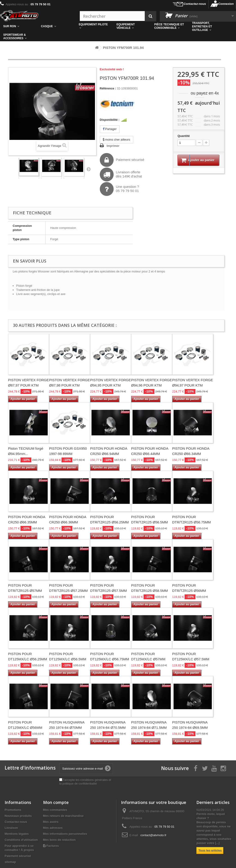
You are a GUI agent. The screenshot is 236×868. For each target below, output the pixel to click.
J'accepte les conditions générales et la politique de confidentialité (85, 782)
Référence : (108, 88)
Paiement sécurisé (122, 160)
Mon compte (56, 802)
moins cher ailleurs (117, 140)
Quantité (184, 136)
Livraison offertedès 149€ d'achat (121, 174)
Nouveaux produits (18, 816)
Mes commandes (55, 810)
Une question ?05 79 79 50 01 (119, 189)
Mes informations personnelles (65, 834)
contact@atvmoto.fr (153, 835)
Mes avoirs (51, 822)
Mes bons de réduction (59, 840)
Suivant (88, 169)
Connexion (226, 4)
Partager (110, 129)
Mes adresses (53, 828)
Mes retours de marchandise (63, 816)
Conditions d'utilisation (21, 840)
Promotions (13, 810)
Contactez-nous (195, 4)
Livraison (11, 828)
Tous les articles (210, 850)
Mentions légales (17, 834)
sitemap (10, 862)
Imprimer (113, 146)
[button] (170, 26)
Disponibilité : (110, 120)
